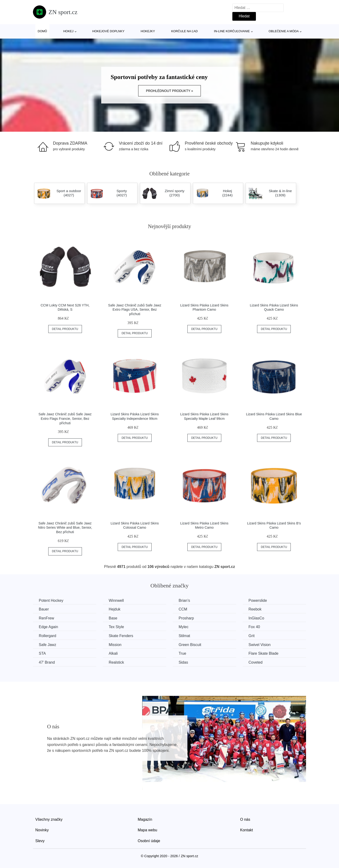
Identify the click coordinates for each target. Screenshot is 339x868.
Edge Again (48, 627)
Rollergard (48, 636)
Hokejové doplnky (108, 31)
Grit (252, 636)
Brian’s (185, 600)
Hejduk (115, 609)
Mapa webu (147, 830)
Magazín (145, 819)
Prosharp (187, 618)
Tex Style (117, 627)
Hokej (68, 31)
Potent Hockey (51, 600)
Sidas (184, 662)
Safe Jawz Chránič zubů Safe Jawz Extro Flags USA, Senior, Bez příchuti (135, 310)
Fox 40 (255, 627)
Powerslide (258, 600)
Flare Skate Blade (264, 653)
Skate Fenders (121, 636)
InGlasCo (257, 618)
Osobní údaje (149, 841)
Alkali (113, 653)
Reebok (256, 609)
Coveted (256, 662)
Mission (115, 645)
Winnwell (117, 600)
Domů (42, 31)
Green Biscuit (190, 645)
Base (113, 618)
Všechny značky (49, 819)
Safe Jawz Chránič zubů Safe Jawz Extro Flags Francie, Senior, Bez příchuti (65, 418)
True (183, 653)
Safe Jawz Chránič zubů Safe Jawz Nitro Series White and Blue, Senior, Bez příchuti (65, 528)
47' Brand (47, 662)
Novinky (42, 830)
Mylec (184, 627)
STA (42, 653)
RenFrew (46, 618)
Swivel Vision (260, 645)
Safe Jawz (48, 645)
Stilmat (185, 636)
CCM (183, 609)
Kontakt (246, 830)
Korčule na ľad (184, 31)
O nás (245, 819)
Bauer (44, 609)
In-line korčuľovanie (232, 31)
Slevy (40, 841)
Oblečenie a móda (284, 31)
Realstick (117, 662)
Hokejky (148, 31)
